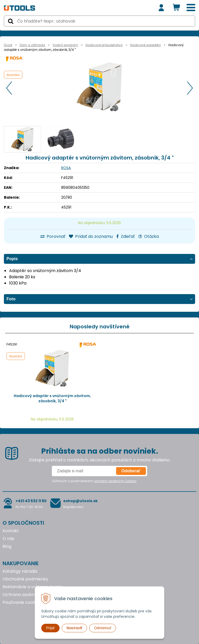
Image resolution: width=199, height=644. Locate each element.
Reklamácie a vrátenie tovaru (33, 587)
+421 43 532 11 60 (31, 501)
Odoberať (131, 471)
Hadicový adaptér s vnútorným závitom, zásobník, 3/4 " (52, 398)
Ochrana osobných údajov (29, 595)
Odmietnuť (103, 628)
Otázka (149, 236)
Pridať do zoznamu (91, 236)
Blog (7, 546)
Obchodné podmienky (25, 579)
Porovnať (53, 236)
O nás (8, 539)
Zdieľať (126, 236)
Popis (12, 259)
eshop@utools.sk (80, 501)
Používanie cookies (22, 602)
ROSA (66, 168)
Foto (11, 299)
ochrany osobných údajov (115, 481)
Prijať (50, 628)
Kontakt (11, 531)
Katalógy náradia (20, 571)
